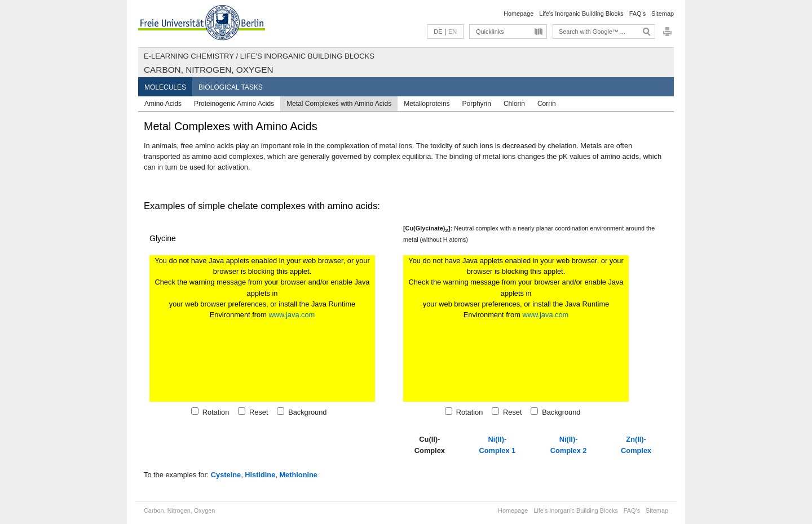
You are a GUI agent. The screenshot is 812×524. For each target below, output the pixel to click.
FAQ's (637, 14)
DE (438, 32)
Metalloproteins (427, 104)
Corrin (547, 104)
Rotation (214, 412)
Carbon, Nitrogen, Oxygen (209, 70)
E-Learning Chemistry (189, 56)
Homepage (518, 14)
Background (305, 412)
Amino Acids (163, 104)
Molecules (165, 87)
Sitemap (663, 14)
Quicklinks (490, 32)
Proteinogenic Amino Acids (234, 104)
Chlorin (514, 104)
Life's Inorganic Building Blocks (581, 14)
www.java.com (292, 315)
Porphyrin (477, 104)
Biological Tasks (231, 87)
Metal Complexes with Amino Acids (339, 104)
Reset (257, 412)
